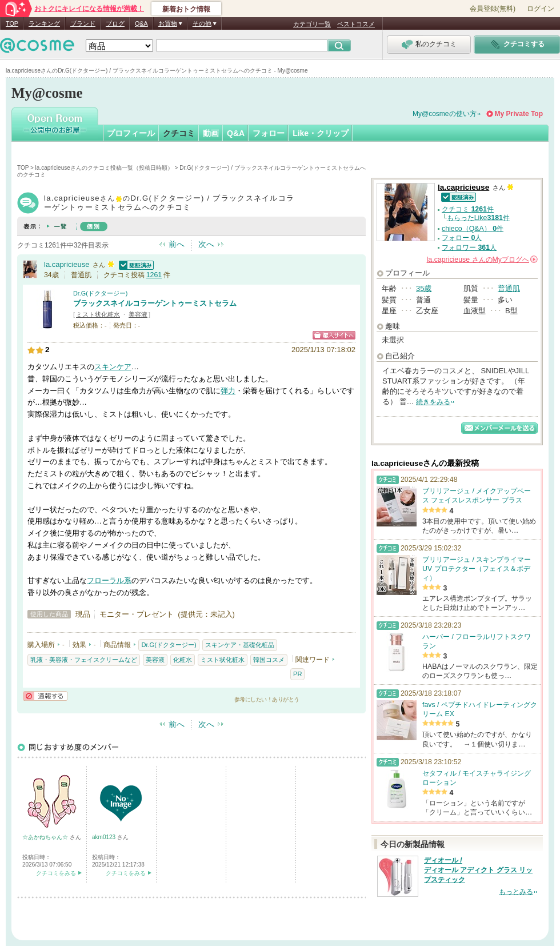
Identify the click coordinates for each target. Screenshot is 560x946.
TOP (12, 23)
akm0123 (105, 837)
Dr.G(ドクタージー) (100, 293)
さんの (482, 260)
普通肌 (509, 288)
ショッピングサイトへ (334, 335)
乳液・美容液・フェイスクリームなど (84, 660)
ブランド (83, 23)
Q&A (141, 23)
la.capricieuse (67, 264)
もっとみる (516, 892)
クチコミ (179, 133)
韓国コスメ (269, 660)
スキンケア (113, 367)
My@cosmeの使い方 (445, 114)
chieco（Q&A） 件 (473, 229)
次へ (206, 244)
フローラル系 (109, 580)
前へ (177, 244)
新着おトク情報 (186, 9)
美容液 (138, 314)
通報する (45, 696)
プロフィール (131, 133)
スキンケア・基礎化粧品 (240, 645)
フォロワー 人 (469, 248)
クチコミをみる (56, 873)
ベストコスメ (356, 24)
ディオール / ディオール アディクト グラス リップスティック (478, 870)
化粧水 (183, 660)
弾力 (228, 391)
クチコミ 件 (468, 209)
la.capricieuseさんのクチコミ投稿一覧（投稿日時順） (104, 168)
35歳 (424, 288)
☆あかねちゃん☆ (46, 837)
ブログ (115, 23)
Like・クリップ (321, 133)
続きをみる (433, 402)
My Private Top (519, 114)
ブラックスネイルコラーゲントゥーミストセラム (155, 303)
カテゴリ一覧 (312, 24)
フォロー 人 (462, 238)
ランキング (44, 23)
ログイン (541, 9)
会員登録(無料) (493, 9)
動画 (211, 133)
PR (297, 674)
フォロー (269, 133)
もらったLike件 (478, 218)
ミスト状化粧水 (98, 314)
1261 (154, 275)
